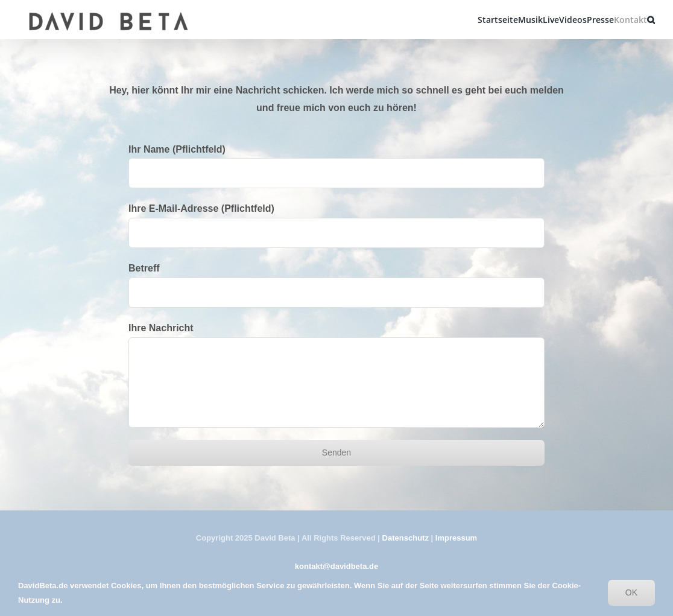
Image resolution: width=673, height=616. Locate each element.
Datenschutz (406, 538)
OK (631, 592)
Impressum (456, 538)
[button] (651, 20)
